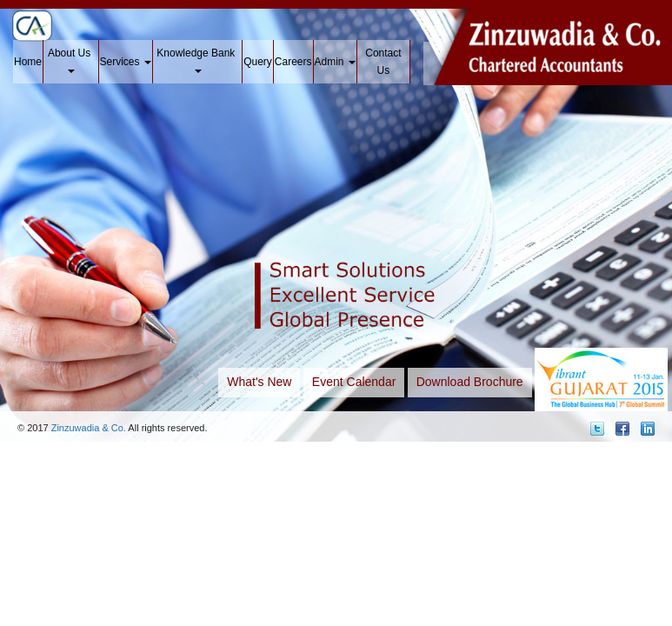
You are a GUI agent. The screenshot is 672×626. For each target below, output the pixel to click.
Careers (293, 62)
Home (28, 62)
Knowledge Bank (197, 60)
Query (258, 62)
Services (126, 62)
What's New (259, 382)
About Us (71, 60)
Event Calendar (354, 382)
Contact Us (383, 62)
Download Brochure (470, 382)
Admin (335, 62)
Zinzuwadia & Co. (89, 428)
